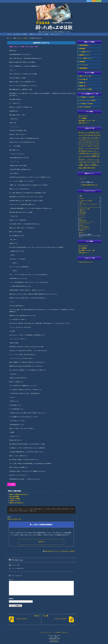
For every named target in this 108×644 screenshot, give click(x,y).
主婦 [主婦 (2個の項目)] (95, 149)
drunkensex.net (54, 640)
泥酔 (46, 551)
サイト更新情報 (82, 118)
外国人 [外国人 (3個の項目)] (81, 157)
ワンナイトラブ (58, 551)
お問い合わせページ (84, 123)
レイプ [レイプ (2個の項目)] (86, 149)
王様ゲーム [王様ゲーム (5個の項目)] (85, 160)
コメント (11, 580)
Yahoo (81, 202)
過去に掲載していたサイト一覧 (86, 121)
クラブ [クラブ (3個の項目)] (88, 144)
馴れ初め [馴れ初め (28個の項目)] (89, 168)
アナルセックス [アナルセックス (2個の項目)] (93, 140)
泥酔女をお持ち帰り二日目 (14, 519)
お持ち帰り (51, 551)
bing (81, 219)
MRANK (82, 225)
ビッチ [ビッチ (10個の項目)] (87, 146)
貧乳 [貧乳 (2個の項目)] (90, 162)
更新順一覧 (84, 86)
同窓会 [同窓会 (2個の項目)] (91, 154)
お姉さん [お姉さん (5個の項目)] (90, 138)
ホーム (9, 34)
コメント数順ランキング (86, 58)
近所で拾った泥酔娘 (15, 499)
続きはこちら (82, 232)
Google (81, 198)
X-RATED (72, 551)
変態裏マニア (83, 230)
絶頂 (64, 551)
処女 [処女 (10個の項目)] (87, 151)
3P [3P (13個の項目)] (81, 133)
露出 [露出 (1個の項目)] (98, 165)
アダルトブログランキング (85, 262)
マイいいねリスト (84, 65)
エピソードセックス (85, 224)
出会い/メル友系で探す (85, 107)
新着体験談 (83, 49)
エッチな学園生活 (84, 227)
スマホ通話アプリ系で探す (86, 104)
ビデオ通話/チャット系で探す (87, 97)
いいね (11, 484)
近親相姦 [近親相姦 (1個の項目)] (94, 162)
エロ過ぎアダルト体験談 (86, 201)
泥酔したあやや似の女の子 (17, 503)
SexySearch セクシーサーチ (87, 222)
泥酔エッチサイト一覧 (85, 76)
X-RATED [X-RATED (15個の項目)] (93, 133)
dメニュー (82, 215)
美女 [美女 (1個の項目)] (95, 160)
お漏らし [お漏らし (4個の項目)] (85, 140)
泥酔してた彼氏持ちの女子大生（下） (19, 494)
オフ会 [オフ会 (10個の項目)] (87, 142)
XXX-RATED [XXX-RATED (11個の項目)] (90, 135)
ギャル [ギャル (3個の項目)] (83, 144)
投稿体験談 (82, 62)
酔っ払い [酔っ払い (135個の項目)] (89, 165)
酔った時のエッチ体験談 (20, 34)
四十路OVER (83, 212)
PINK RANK (83, 214)
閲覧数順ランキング (84, 55)
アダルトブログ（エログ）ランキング (89, 207)
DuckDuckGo (83, 220)
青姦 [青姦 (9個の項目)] (81, 168)
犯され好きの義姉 (14, 497)
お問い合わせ (65, 632)
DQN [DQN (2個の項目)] (86, 133)
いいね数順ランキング (85, 52)
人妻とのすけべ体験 (85, 209)
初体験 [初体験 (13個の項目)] (84, 153)
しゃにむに (82, 217)
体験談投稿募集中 (85, 45)
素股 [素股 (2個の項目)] (91, 160)
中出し (67, 551)
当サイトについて (55, 34)
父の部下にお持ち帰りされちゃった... (90, 185)
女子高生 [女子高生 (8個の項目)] (88, 156)
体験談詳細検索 (83, 68)
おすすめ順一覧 (83, 79)
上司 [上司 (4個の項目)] (91, 149)
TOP (41, 632)
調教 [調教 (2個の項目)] (86, 162)
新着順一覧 (83, 83)
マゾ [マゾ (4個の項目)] (93, 146)
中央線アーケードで (15, 501)
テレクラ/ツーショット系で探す (87, 100)
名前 (41, 599)
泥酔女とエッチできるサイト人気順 (39, 34)
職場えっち (82, 211)
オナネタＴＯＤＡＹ (85, 229)
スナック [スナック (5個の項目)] (95, 144)
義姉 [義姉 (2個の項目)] (82, 162)
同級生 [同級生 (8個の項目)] (97, 154)
